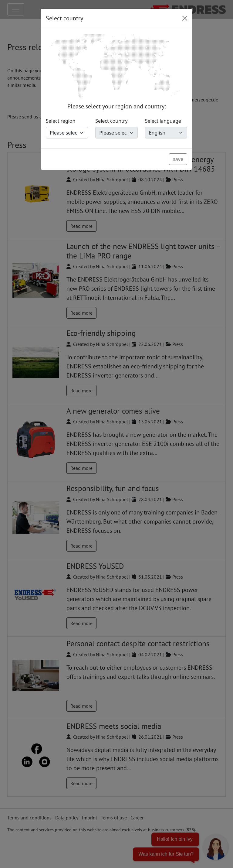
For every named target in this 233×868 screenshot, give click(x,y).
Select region (61, 121)
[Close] (185, 18)
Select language (163, 121)
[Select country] (116, 133)
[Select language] (166, 133)
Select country (111, 121)
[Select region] (67, 133)
